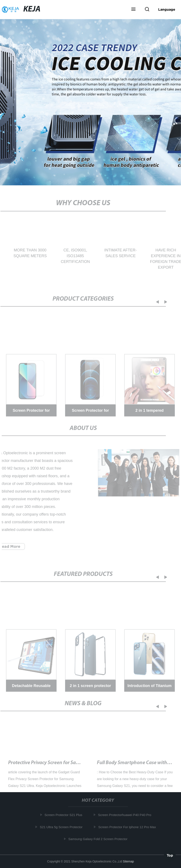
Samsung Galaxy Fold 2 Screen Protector (99, 839)
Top (170, 855)
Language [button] (167, 9)
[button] (133, 10)
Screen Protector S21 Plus (64, 815)
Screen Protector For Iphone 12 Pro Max (128, 827)
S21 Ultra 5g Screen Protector (62, 827)
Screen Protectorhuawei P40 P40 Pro (126, 815)
